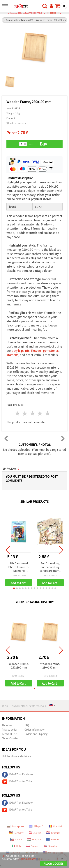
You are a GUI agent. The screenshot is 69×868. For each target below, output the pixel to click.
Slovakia (51, 846)
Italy (16, 846)
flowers (36, 351)
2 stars (25, 413)
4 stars (40, 413)
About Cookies (10, 738)
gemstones (51, 351)
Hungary (34, 839)
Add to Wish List (17, 123)
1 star (18, 413)
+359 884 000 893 (53, 13)
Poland (32, 846)
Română (55, 826)
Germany (16, 833)
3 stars (33, 413)
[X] (3, 856)
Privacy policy (10, 730)
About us (7, 725)
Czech (16, 839)
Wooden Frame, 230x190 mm (19, 666)
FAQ (27, 725)
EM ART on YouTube (17, 782)
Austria (35, 833)
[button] (14, 588)
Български (15, 826)
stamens (12, 355)
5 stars (48, 413)
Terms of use (9, 734)
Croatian (53, 833)
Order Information (35, 730)
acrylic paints (21, 351)
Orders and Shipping (36, 734)
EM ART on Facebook (17, 775)
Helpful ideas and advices (16, 756)
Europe (52, 839)
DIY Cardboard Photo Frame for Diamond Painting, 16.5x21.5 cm (19, 567)
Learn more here (28, 859)
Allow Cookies (54, 864)
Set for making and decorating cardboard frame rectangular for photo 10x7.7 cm (50, 567)
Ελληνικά (36, 826)
